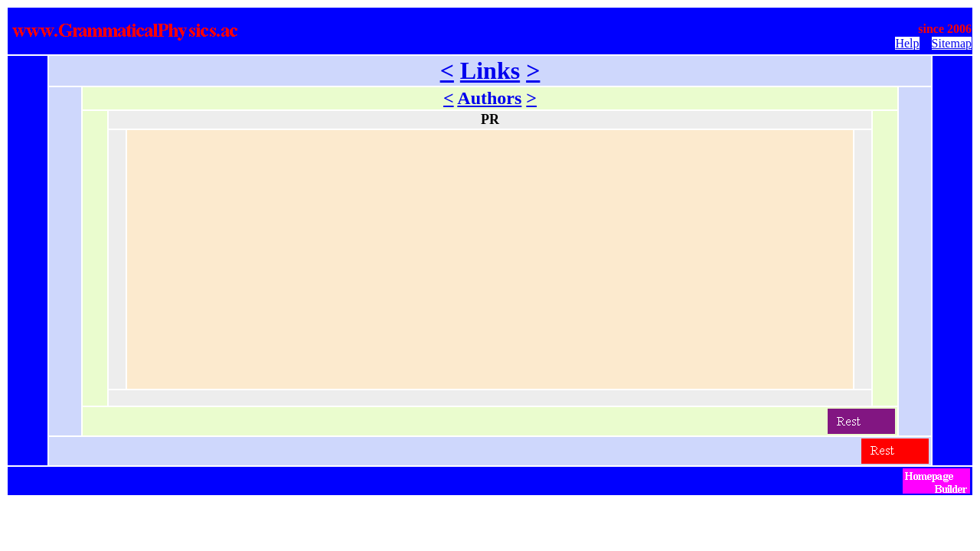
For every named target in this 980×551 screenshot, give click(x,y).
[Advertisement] (490, 259)
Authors (489, 98)
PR (490, 119)
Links (490, 70)
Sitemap (952, 43)
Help (907, 43)
